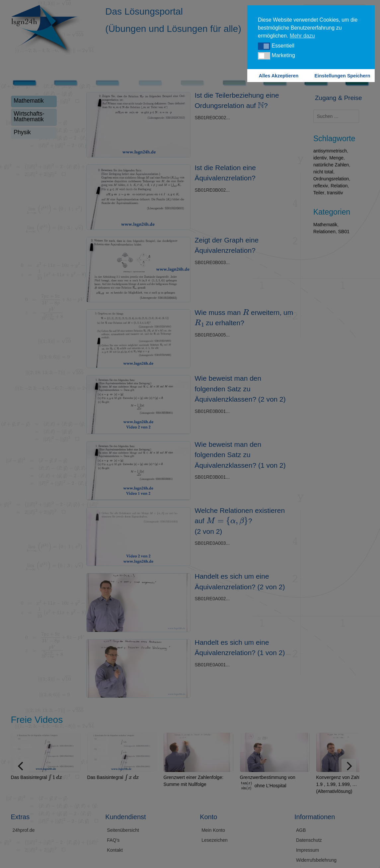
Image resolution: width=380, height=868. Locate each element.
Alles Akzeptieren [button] (279, 76)
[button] (264, 46)
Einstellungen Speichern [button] (342, 76)
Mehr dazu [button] (302, 36)
